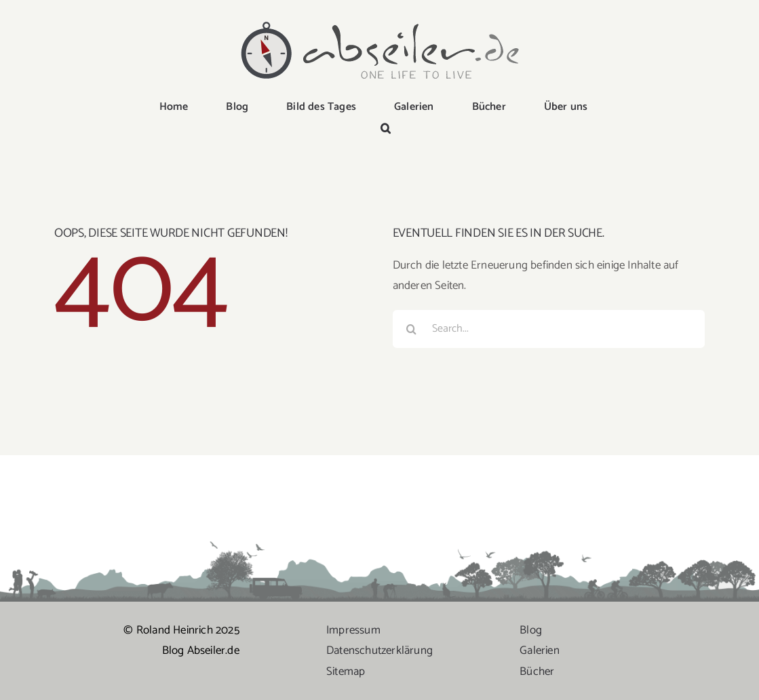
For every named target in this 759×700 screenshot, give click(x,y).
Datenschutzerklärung (379, 650)
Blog (531, 630)
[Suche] (412, 329)
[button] (386, 129)
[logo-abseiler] (380, 22)
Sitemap (346, 672)
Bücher (537, 672)
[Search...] (549, 329)
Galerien (540, 650)
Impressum (353, 630)
